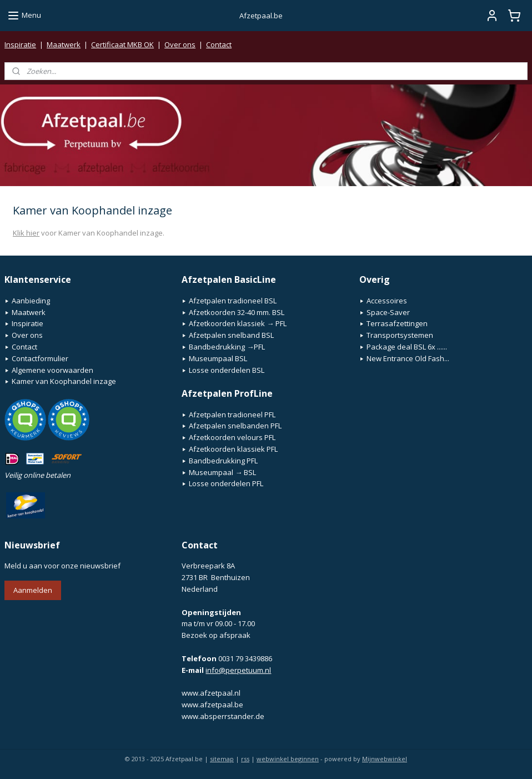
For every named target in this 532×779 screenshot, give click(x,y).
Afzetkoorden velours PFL (232, 437)
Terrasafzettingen (397, 323)
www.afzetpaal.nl (211, 693)
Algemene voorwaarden (52, 370)
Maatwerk (64, 44)
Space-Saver (388, 312)
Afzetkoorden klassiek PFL (233, 449)
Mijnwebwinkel (385, 759)
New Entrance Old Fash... (408, 358)
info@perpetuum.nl (238, 670)
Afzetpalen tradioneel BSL (233, 301)
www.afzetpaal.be (212, 705)
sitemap (222, 759)
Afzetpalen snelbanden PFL (235, 426)
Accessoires (387, 301)
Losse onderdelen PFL (226, 483)
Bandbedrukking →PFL (227, 347)
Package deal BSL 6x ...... (407, 347)
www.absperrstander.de (223, 716)
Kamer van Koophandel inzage (64, 381)
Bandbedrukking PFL (223, 461)
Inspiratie (20, 44)
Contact (219, 44)
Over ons (180, 44)
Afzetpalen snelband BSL (231, 335)
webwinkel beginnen (288, 759)
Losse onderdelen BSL (227, 370)
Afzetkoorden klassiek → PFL (238, 323)
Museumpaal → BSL (222, 472)
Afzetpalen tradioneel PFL (232, 415)
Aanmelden (33, 590)
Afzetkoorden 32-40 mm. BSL (237, 312)
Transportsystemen (400, 335)
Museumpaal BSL (218, 358)
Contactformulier (40, 358)
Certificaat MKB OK (122, 44)
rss (245, 759)
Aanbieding (31, 301)
